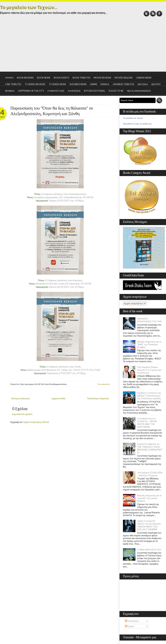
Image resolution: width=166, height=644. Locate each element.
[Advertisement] (83, 46)
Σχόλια (130, 626)
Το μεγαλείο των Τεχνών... (29, 7)
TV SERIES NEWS (57, 84)
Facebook (159, 14)
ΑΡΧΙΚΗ (9, 78)
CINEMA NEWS (144, 78)
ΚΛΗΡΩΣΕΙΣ (74, 91)
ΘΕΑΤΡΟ (156, 84)
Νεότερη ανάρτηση (20, 398)
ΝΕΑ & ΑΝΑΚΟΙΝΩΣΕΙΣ (139, 91)
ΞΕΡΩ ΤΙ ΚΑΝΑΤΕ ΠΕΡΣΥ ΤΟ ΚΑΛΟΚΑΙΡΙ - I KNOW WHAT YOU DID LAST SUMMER (150, 525)
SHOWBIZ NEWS (78, 84)
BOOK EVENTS (61, 78)
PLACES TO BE (116, 91)
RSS (153, 14)
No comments (104, 384)
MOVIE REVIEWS (102, 78)
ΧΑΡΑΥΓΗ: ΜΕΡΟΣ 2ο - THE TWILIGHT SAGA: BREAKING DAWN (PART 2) (150, 448)
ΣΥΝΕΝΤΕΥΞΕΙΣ (56, 91)
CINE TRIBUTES (13, 84)
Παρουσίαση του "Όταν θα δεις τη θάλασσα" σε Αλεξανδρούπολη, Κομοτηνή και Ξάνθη (52, 111)
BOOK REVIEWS (25, 78)
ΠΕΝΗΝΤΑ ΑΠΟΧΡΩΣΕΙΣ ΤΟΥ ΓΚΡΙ (150, 320)
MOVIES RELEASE (124, 78)
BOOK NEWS (44, 78)
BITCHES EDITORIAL (95, 91)
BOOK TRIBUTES (81, 78)
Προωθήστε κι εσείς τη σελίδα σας (137, 124)
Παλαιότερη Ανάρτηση (98, 398)
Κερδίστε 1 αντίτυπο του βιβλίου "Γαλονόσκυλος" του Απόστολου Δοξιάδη (149, 396)
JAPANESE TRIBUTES (123, 84)
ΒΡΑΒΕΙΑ (10, 91)
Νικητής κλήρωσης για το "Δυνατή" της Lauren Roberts (149, 498)
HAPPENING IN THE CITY (31, 91)
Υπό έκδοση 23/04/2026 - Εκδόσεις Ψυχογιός (150, 474)
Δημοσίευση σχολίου (22, 414)
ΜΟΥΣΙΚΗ (143, 84)
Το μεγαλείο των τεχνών (133, 118)
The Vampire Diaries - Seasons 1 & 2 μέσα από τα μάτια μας (149, 370)
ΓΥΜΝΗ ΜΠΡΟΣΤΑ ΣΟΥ (149, 550)
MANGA (105, 84)
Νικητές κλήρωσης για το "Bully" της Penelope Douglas (149, 344)
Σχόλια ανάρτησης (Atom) (36, 422)
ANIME (94, 84)
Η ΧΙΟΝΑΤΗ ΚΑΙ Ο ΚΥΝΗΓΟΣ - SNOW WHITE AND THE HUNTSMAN (147, 423)
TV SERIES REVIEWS (35, 84)
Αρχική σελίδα (58, 398)
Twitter (147, 14)
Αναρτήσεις (132, 621)
